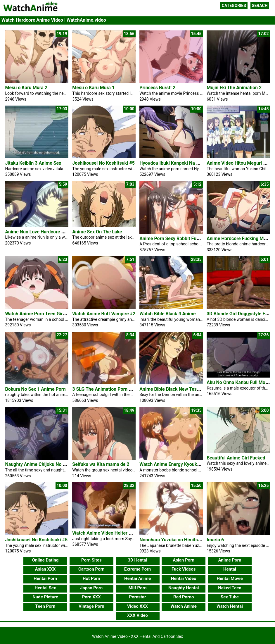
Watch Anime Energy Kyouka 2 (171, 464)
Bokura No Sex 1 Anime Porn (35, 389)
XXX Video (137, 615)
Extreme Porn (137, 569)
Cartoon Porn (91, 569)
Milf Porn (137, 588)
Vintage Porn (91, 606)
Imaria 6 (215, 540)
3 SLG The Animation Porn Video (106, 389)
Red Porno (184, 597)
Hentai (230, 569)
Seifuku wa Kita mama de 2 (101, 464)
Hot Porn (91, 578)
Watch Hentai (230, 606)
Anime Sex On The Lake (97, 232)
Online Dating (45, 560)
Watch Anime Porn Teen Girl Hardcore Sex (49, 314)
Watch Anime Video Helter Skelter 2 (110, 533)
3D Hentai (137, 560)
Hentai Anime (137, 578)
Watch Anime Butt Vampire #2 (104, 314)
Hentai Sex (45, 588)
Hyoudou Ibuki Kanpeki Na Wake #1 (177, 163)
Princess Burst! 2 (157, 88)
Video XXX (137, 606)
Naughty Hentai (184, 588)
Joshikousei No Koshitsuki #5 (103, 163)
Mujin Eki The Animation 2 (234, 88)
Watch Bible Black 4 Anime (168, 314)
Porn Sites (91, 560)
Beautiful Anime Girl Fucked (236, 458)
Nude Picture (45, 597)
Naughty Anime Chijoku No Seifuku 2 (44, 464)
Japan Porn (91, 588)
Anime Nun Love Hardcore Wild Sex (42, 232)
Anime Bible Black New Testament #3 (179, 389)
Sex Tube (230, 597)
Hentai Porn (45, 578)
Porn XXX (91, 597)
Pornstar (137, 597)
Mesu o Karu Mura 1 (93, 88)
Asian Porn (184, 560)
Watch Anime (184, 606)
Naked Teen (230, 588)
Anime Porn (230, 560)
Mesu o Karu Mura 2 (26, 88)
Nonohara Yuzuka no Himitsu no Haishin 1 (184, 540)
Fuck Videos (184, 569)
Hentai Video (184, 578)
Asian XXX (45, 569)
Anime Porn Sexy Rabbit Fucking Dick (179, 239)
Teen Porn (45, 606)
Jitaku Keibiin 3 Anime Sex (33, 163)
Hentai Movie (230, 578)
